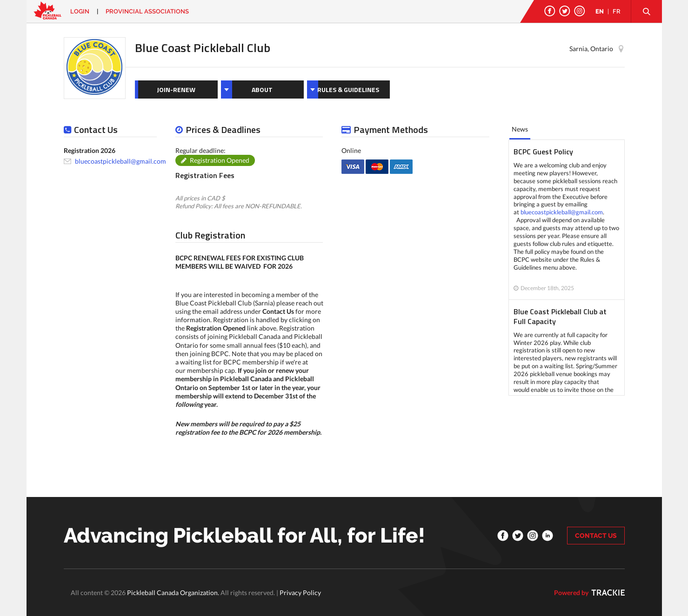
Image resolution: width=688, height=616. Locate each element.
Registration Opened (220, 160)
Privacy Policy (300, 593)
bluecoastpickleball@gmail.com (120, 161)
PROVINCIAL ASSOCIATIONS (147, 11)
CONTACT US (596, 536)
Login (80, 11)
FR (617, 11)
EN (600, 11)
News (520, 129)
